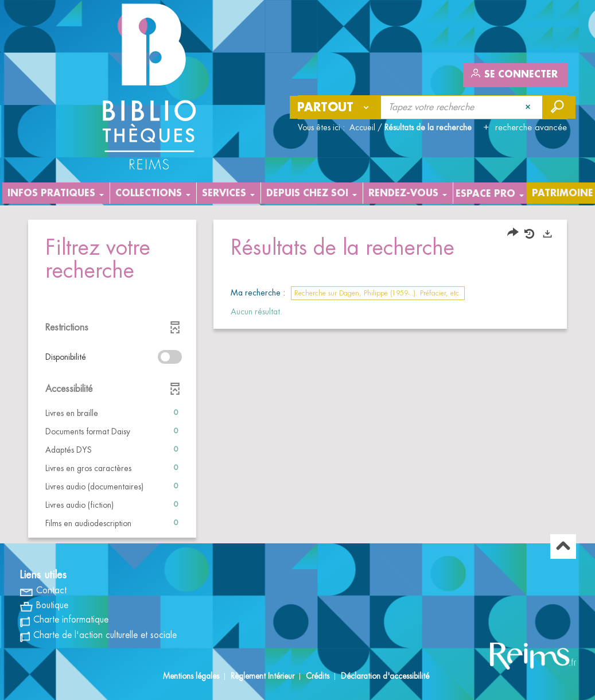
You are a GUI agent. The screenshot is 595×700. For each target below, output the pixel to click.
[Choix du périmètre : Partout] (336, 107)
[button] (112, 413)
